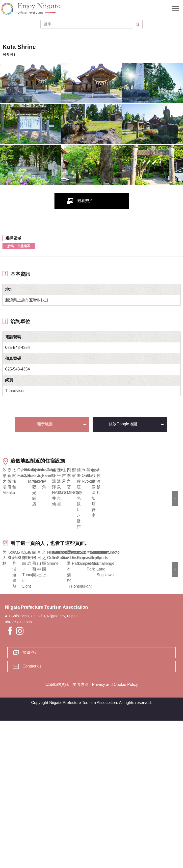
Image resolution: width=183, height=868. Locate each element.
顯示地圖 (45, 424)
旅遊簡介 (30, 800)
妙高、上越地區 (19, 246)
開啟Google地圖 (123, 424)
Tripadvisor (15, 391)
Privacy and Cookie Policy (115, 832)
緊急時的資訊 (57, 832)
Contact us (32, 814)
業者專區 (80, 832)
